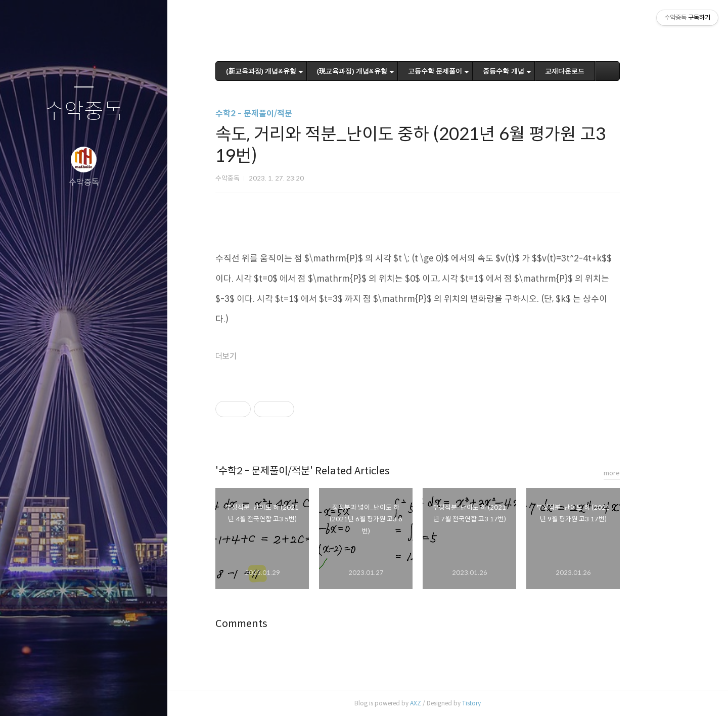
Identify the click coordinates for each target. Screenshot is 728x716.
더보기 (256, 356)
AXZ (446, 703)
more (642, 473)
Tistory (502, 703)
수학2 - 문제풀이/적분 (284, 114)
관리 (144, 695)
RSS (104, 695)
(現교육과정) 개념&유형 (382, 71)
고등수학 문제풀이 (465, 71)
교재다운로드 (595, 71)
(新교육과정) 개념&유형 (291, 71)
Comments (272, 624)
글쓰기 (24, 695)
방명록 (64, 695)
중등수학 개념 (534, 71)
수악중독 (84, 111)
